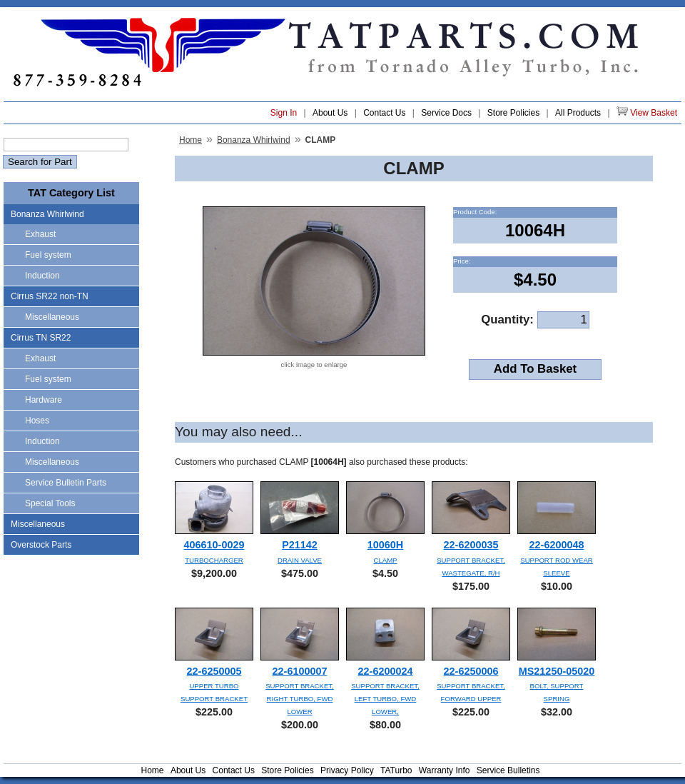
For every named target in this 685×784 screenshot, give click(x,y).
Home (191, 140)
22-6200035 (471, 545)
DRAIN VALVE (300, 560)
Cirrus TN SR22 (41, 338)
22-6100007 (300, 671)
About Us (330, 113)
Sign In (284, 113)
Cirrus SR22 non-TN (50, 296)
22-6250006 (471, 671)
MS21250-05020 (557, 671)
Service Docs (446, 113)
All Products (578, 113)
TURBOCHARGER (214, 560)
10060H (385, 545)
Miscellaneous (52, 317)
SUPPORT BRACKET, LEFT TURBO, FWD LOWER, (385, 699)
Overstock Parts (41, 545)
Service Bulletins (508, 770)
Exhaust (40, 234)
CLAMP (385, 560)
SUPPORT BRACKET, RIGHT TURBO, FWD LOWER (300, 699)
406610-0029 (214, 545)
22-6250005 (214, 671)
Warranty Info (445, 770)
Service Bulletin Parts (66, 483)
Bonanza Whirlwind (47, 214)
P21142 (300, 545)
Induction (42, 276)
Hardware (44, 400)
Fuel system (48, 255)
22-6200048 (557, 545)
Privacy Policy (347, 770)
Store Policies (513, 113)
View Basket (647, 112)
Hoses (37, 421)
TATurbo (396, 770)
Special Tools (50, 503)
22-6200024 (386, 671)
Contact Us (384, 113)
